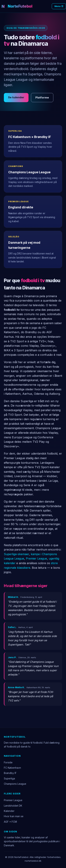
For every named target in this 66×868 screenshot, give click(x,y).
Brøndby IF (10, 773)
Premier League (36, 558)
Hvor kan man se (14, 816)
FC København (12, 768)
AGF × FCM (10, 822)
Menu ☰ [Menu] (59, 6)
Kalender (9, 811)
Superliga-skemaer (16, 554)
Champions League (15, 784)
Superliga (9, 778)
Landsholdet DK (13, 806)
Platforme (42, 97)
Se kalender (16, 97)
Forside (8, 762)
